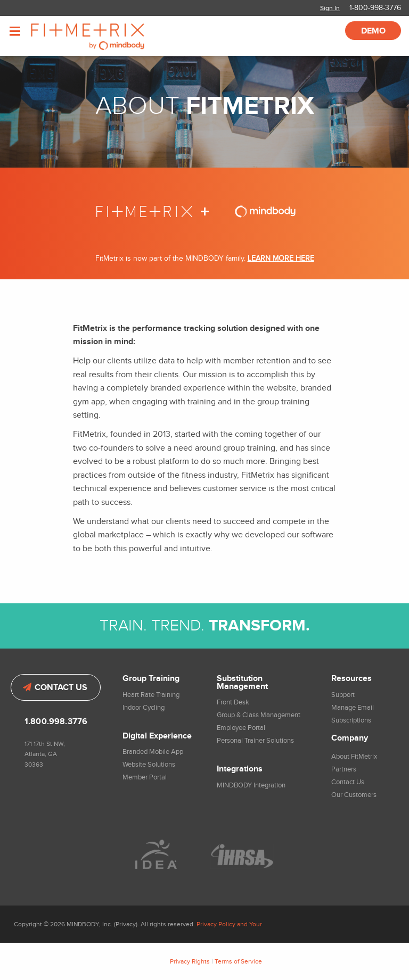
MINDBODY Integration (251, 785)
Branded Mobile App (153, 752)
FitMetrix (103, 36)
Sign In (330, 8)
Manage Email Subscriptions (353, 714)
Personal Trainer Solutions (255, 741)
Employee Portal (241, 728)
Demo (373, 31)
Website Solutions (149, 765)
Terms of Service (238, 961)
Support (343, 695)
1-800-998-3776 (375, 8)
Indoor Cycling (144, 708)
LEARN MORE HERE (281, 259)
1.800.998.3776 (56, 722)
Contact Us (55, 688)
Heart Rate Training (151, 695)
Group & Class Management (259, 715)
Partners (344, 769)
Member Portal (145, 777)
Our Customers (354, 795)
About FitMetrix (354, 757)
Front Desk (233, 702)
